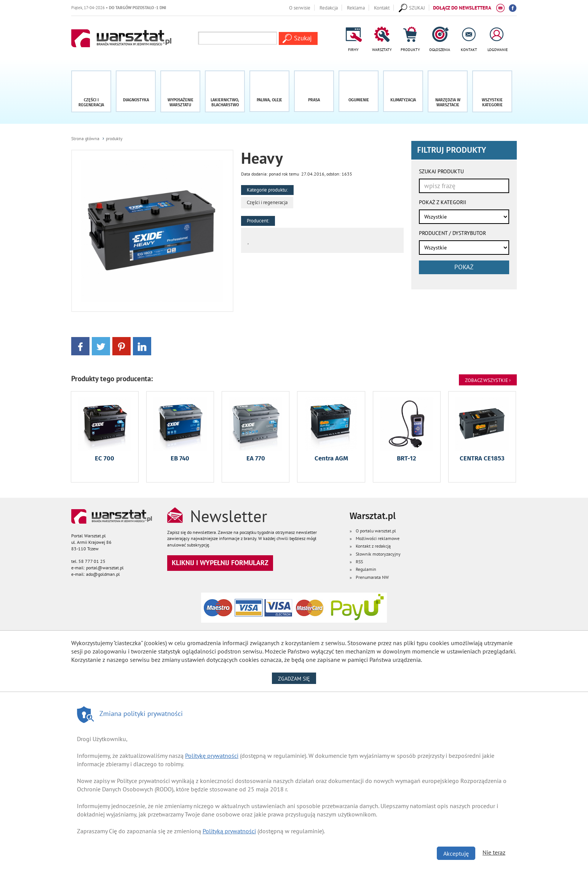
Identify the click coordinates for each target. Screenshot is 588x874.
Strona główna (85, 138)
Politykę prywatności (212, 756)
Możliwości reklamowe (378, 538)
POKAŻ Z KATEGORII (443, 202)
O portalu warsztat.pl (376, 531)
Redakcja (329, 8)
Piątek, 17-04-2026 (119, 7)
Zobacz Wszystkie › (488, 380)
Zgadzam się (297, 678)
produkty (114, 138)
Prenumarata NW (372, 577)
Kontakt (382, 8)
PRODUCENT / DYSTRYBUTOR (452, 233)
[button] (492, 91)
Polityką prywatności (229, 831)
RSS (359, 562)
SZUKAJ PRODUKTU (441, 171)
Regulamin (366, 569)
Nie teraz (494, 852)
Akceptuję (456, 853)
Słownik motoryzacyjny (378, 554)
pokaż (464, 267)
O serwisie (300, 8)
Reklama (356, 8)
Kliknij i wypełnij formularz (220, 563)
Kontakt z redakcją (373, 546)
